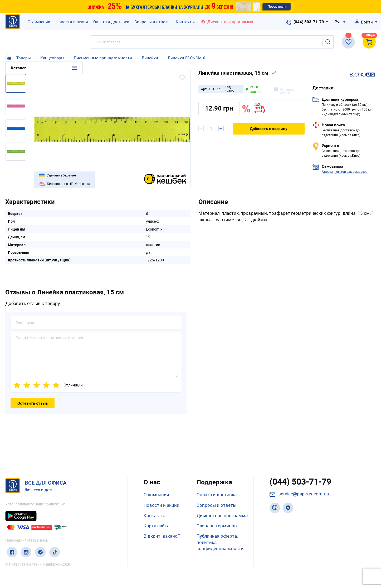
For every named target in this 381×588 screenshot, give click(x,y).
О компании (39, 22)
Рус (338, 22)
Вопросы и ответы (152, 22)
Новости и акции (72, 22)
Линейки (150, 58)
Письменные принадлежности (103, 58)
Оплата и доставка (111, 22)
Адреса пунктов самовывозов (345, 171)
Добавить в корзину (269, 128)
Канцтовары (53, 58)
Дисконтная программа (222, 515)
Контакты (185, 22)
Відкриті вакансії (162, 536)
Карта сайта (157, 526)
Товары (24, 58)
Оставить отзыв (33, 403)
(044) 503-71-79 (309, 22)
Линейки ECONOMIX (186, 58)
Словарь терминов (217, 526)
